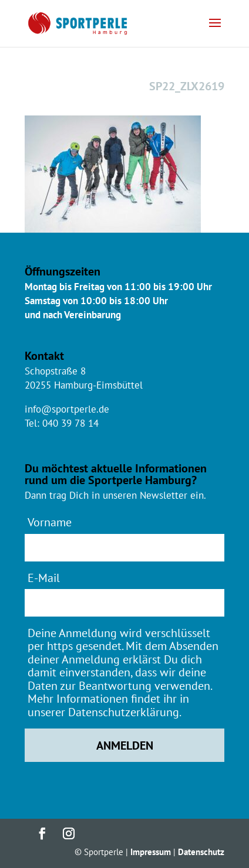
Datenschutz (201, 852)
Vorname (50, 522)
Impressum (151, 852)
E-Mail (44, 578)
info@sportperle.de (67, 409)
